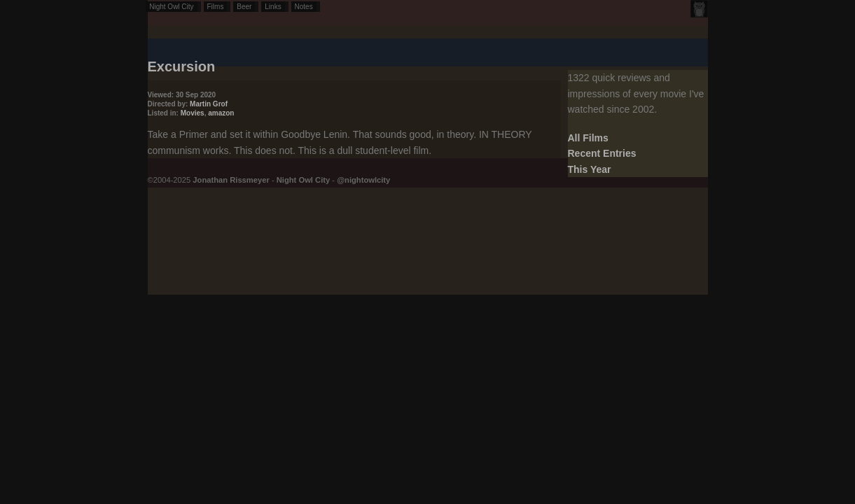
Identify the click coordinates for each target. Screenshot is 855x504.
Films (216, 7)
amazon (221, 113)
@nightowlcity (363, 180)
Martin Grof (209, 104)
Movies (193, 113)
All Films (588, 138)
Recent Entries (602, 153)
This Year (590, 169)
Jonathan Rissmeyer (231, 180)
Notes (304, 7)
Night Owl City (171, 7)
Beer (244, 7)
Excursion (182, 66)
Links (273, 7)
